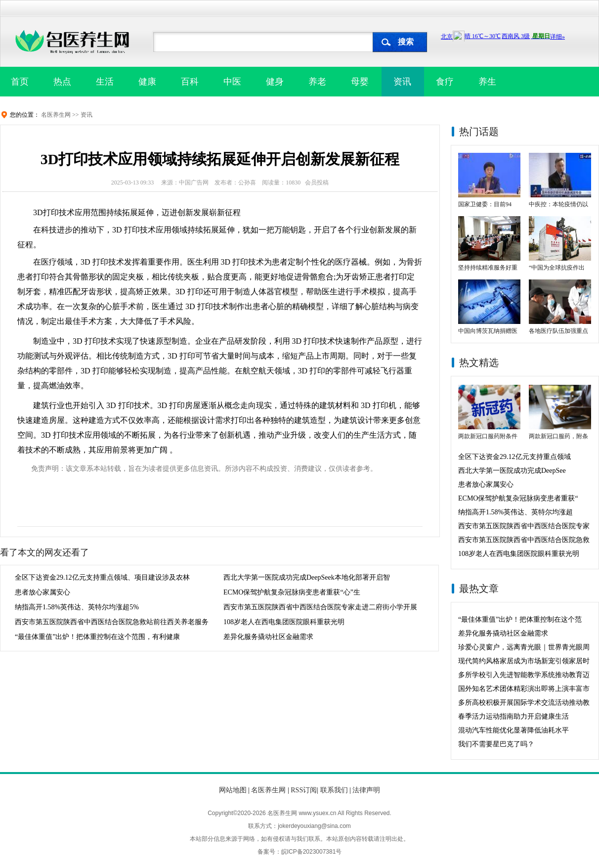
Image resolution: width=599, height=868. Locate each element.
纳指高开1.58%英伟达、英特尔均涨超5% (77, 607)
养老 (317, 82)
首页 (20, 82)
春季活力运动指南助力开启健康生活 (513, 716)
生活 (105, 82)
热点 (62, 82)
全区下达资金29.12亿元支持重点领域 (514, 457)
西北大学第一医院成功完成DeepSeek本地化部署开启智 (307, 577)
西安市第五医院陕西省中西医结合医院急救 (524, 540)
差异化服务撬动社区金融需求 (268, 637)
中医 (232, 82)
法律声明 (366, 790)
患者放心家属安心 (43, 592)
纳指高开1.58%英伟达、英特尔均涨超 (515, 512)
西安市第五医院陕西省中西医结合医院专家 (524, 526)
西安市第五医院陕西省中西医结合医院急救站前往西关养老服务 (112, 622)
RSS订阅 (304, 790)
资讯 (402, 82)
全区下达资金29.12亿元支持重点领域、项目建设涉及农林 (102, 577)
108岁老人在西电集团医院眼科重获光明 (284, 622)
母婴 (360, 82)
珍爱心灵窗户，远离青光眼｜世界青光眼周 (524, 647)
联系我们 (334, 790)
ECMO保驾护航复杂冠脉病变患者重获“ (518, 498)
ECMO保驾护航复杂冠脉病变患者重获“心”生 (292, 592)
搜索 (406, 42)
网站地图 (233, 790)
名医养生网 (56, 115)
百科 (190, 82)
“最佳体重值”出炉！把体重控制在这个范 (520, 619)
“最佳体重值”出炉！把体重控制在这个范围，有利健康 (97, 637)
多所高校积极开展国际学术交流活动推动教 (524, 703)
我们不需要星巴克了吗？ (496, 744)
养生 (487, 82)
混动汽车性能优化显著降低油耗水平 (513, 730)
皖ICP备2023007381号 (312, 852)
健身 (275, 82)
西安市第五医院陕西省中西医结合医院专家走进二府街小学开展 (320, 607)
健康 (147, 82)
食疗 (445, 82)
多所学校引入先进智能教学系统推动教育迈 (524, 675)
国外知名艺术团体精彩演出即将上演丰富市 (524, 689)
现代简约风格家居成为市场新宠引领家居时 (524, 661)
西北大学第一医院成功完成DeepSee (512, 471)
